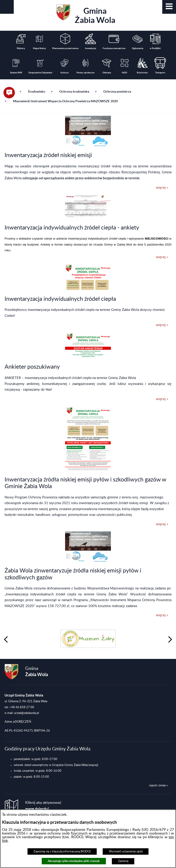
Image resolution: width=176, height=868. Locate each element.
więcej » (162, 188)
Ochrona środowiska (74, 91)
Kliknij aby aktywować (43, 806)
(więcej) (93, 765)
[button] (169, 7)
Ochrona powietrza (117, 91)
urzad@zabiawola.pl (26, 713)
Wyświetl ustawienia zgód (126, 851)
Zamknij (123, 861)
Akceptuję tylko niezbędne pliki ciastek (74, 861)
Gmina (86, 15)
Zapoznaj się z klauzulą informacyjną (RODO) (62, 851)
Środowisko (37, 91)
